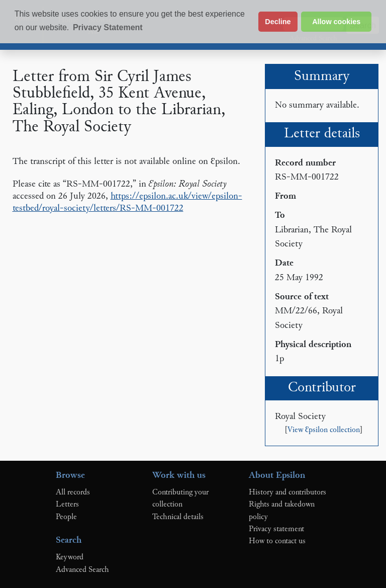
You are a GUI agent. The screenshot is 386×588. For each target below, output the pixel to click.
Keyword (70, 557)
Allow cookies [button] (336, 22)
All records (73, 492)
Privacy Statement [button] (108, 27)
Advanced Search (82, 570)
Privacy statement (276, 529)
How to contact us (277, 541)
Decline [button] (278, 22)
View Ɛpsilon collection (324, 430)
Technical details (178, 517)
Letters (67, 505)
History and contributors (287, 492)
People (66, 517)
